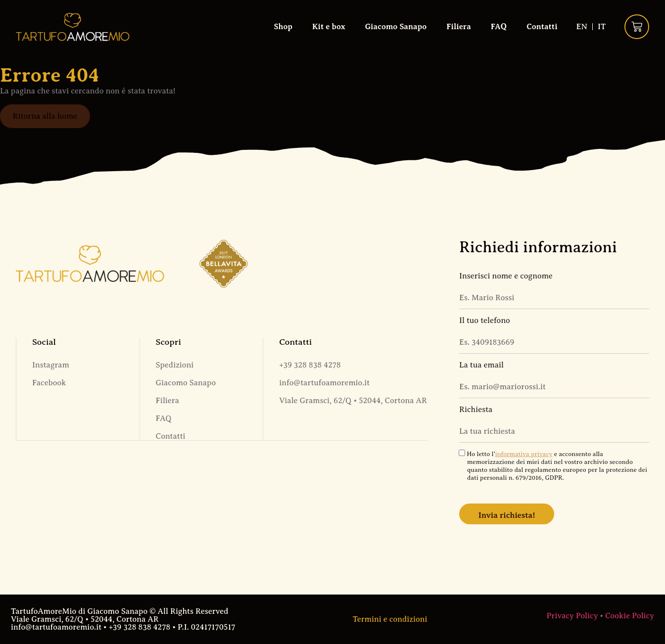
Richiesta (476, 410)
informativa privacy (524, 454)
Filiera (459, 27)
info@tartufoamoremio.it (324, 383)
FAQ (499, 27)
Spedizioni (175, 365)
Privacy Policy (572, 616)
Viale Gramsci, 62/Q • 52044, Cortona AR (353, 401)
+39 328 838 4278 (310, 365)
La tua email (481, 365)
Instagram (51, 365)
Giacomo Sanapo (396, 27)
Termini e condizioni (390, 619)
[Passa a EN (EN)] (581, 27)
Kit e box (329, 27)
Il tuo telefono (485, 321)
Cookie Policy (630, 616)
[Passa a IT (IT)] (602, 27)
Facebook (49, 383)
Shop (283, 27)
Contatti (542, 27)
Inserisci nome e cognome (506, 276)
